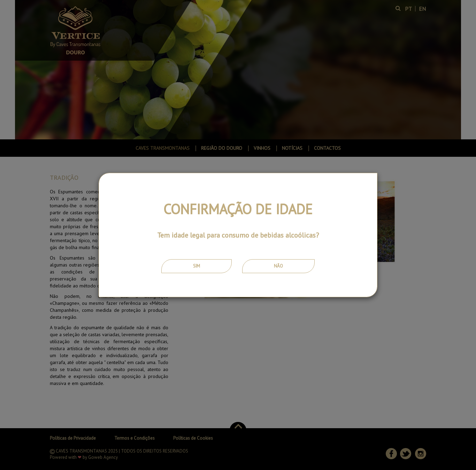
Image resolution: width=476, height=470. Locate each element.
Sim (197, 266)
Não (278, 266)
